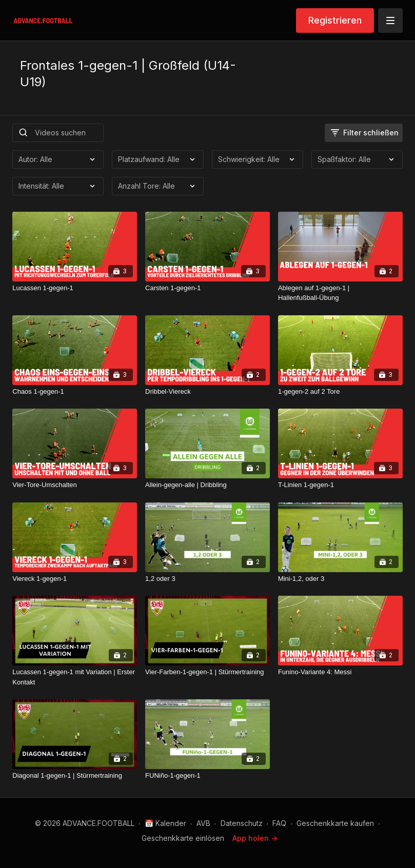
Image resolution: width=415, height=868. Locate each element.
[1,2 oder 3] (207, 579)
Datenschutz (242, 823)
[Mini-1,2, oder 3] (340, 579)
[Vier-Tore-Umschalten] (75, 485)
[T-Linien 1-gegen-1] (340, 485)
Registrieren (335, 20)
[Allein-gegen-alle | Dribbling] (207, 485)
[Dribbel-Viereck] (207, 392)
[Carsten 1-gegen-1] (207, 288)
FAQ (279, 823)
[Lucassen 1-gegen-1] (75, 288)
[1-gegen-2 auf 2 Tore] (340, 392)
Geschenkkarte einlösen (183, 838)
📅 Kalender (165, 823)
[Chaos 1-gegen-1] (75, 392)
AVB (203, 823)
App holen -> (255, 838)
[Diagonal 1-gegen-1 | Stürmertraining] (75, 776)
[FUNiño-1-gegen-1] (207, 776)
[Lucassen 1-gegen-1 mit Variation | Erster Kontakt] (75, 677)
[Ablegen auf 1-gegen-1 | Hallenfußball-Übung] (340, 293)
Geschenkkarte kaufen (335, 823)
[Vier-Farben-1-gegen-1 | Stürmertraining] (207, 672)
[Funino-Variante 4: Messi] (340, 672)
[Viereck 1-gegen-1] (75, 579)
